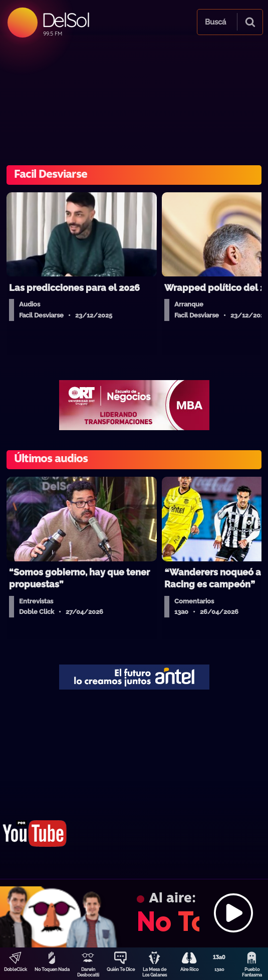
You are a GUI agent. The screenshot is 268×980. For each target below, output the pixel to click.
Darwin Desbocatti (88, 972)
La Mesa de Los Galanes (155, 972)
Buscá (215, 22)
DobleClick (16, 969)
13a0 (219, 969)
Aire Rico (189, 969)
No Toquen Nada (52, 969)
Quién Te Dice (121, 969)
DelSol (65, 20)
